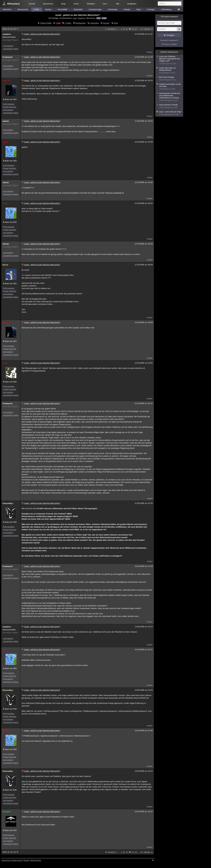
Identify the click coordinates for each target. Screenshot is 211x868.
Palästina (81, 18)
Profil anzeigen (9, 104)
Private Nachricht (9, 107)
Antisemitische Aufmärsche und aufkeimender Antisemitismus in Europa (169, 97)
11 (127, 29)
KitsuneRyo (8, 503)
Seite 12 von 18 (11, 29)
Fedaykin (7, 812)
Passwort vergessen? (169, 40)
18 (141, 29)
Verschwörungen (95, 10)
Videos (76, 4)
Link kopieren (8, 46)
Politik (37, 10)
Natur (139, 10)
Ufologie (127, 10)
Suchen (106, 23)
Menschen (7, 10)
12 (130, 29)
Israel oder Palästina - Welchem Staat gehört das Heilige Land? (169, 60)
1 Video (68, 23)
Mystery (48, 10)
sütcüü (6, 121)
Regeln (26, 860)
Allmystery (13, 4)
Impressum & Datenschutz (12, 860)
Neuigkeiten (132, 4)
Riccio (5, 265)
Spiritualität (78, 10)
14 (136, 29)
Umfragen (151, 10)
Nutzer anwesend (169, 17)
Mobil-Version (36, 860)
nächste (147, 29)
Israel (75, 18)
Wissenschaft (23, 10)
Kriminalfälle (62, 10)
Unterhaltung (166, 10)
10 (124, 29)
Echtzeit (32, 4)
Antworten (94, 23)
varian (5, 142)
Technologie (113, 10)
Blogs (63, 4)
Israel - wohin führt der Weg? (169, 113)
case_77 (6, 81)
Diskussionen (48, 4)
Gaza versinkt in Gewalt (169, 106)
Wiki (118, 4)
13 (133, 29)
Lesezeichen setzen (11, 49)
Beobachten (81, 23)
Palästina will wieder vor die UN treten (169, 87)
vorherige (111, 29)
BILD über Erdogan (169, 79)
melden (150, 52)
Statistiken (91, 4)
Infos (116, 23)
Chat (105, 4)
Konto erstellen (171, 44)
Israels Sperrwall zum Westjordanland (169, 70)
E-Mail (104, 18)
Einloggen (170, 35)
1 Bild (58, 23)
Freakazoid (7, 57)
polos (5, 363)
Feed (99, 18)
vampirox (7, 34)
